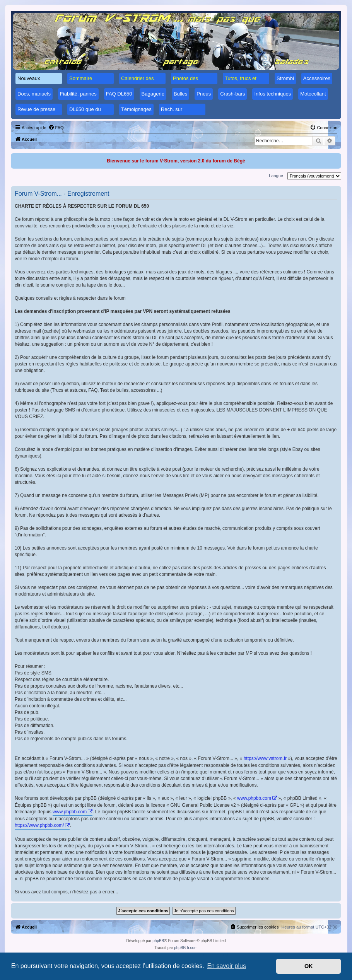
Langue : (277, 176)
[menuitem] (56, 128)
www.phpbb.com (254, 798)
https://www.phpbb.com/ (39, 825)
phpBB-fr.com (186, 948)
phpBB (158, 941)
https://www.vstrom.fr (265, 758)
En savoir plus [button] (226, 966)
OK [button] (309, 966)
